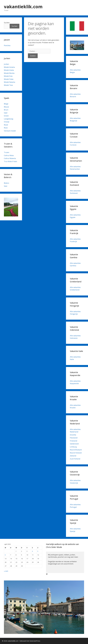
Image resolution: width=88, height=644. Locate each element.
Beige (6, 104)
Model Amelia (9, 67)
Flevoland (74, 438)
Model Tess (8, 85)
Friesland (74, 441)
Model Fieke (9, 79)
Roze (6, 128)
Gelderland (74, 444)
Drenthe (73, 435)
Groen (6, 116)
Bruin (6, 110)
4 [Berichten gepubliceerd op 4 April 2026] (32, 551)
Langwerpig (9, 119)
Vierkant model (10, 131)
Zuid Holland (75, 459)
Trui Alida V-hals (10, 161)
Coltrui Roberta (10, 158)
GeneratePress (35, 641)
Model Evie (8, 76)
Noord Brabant (76, 450)
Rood (6, 125)
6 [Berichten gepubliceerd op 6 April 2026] (5, 555)
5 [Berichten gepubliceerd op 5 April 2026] (38, 551)
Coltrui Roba (9, 155)
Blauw (6, 107)
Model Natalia (10, 82)
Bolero (6, 183)
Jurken (6, 64)
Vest (6, 186)
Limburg (73, 447)
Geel (6, 113)
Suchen (7, 23)
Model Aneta (9, 70)
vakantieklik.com (23, 7)
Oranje (7, 122)
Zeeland (73, 456)
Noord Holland (76, 453)
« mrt (6, 571)
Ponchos (7, 45)
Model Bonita (9, 73)
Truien (7, 152)
